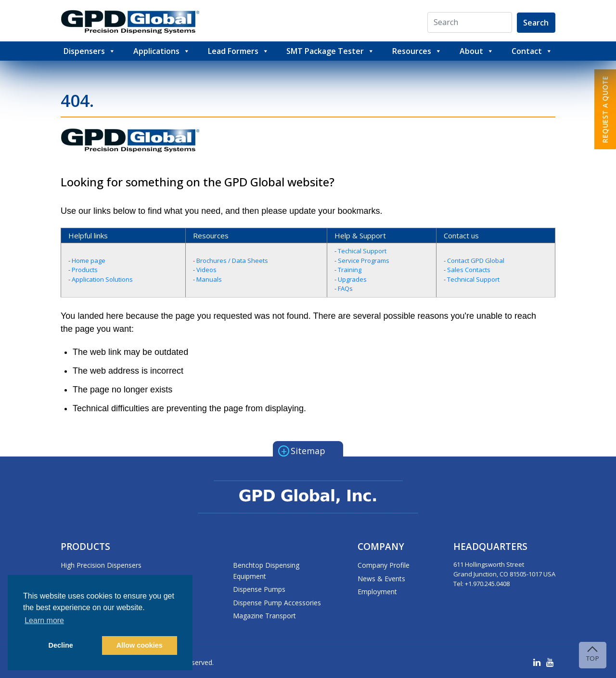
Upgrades (352, 279)
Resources (417, 51)
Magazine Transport (264, 616)
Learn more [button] (44, 620)
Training (350, 270)
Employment (377, 592)
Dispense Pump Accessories (277, 603)
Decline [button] (61, 645)
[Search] (470, 23)
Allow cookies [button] (140, 645)
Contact (532, 51)
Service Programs (364, 261)
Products (85, 270)
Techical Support (362, 251)
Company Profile (384, 565)
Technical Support (473, 279)
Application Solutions (102, 279)
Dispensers (90, 51)
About (477, 51)
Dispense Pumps (259, 589)
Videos (206, 270)
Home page (89, 261)
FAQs (345, 288)
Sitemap (302, 450)
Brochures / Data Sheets (232, 261)
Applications (162, 51)
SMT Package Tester (330, 51)
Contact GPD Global (476, 261)
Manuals (209, 279)
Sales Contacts (469, 270)
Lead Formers (238, 51)
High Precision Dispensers (101, 565)
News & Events (381, 579)
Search (536, 23)
